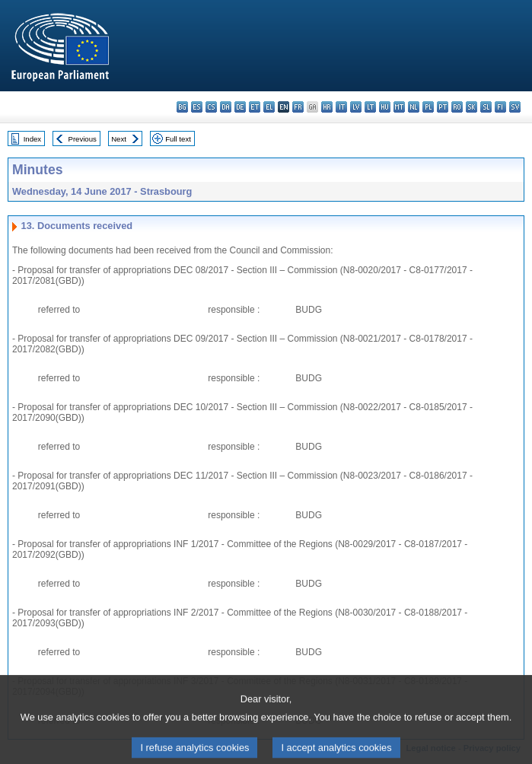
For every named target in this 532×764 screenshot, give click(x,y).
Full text (178, 139)
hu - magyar (385, 107)
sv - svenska (515, 107)
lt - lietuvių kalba (370, 107)
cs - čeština (211, 107)
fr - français (298, 107)
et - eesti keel (255, 107)
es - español (197, 107)
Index (32, 139)
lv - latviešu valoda (356, 107)
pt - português (443, 107)
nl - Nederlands (414, 107)
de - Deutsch (240, 107)
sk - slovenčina (471, 107)
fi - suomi (500, 107)
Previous (83, 139)
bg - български (182, 107)
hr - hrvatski (327, 107)
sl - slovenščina (486, 107)
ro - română (457, 107)
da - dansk (226, 107)
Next (119, 139)
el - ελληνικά (269, 107)
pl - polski (428, 107)
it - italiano (341, 107)
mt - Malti (399, 107)
